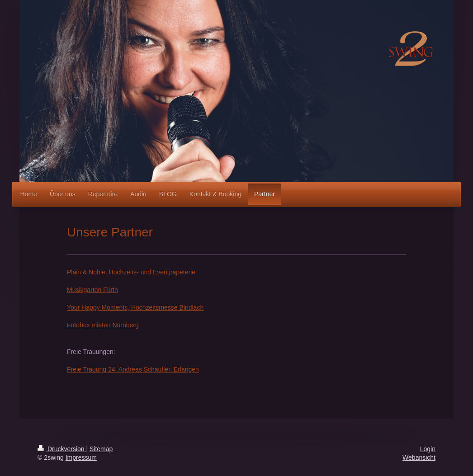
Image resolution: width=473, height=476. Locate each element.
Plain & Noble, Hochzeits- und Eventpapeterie (131, 272)
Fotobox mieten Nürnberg (103, 325)
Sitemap (101, 449)
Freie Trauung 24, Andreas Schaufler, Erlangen (133, 369)
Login (428, 449)
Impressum (81, 457)
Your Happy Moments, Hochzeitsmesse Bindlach (135, 307)
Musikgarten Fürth (92, 290)
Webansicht (419, 457)
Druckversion (62, 449)
